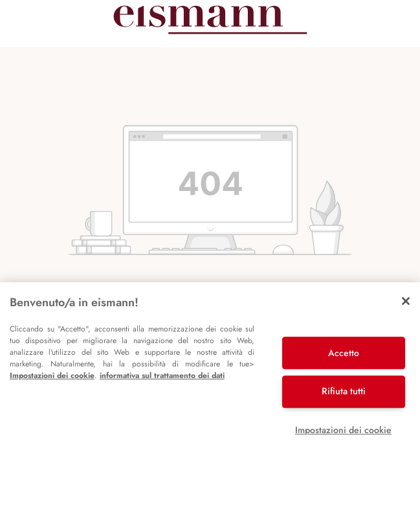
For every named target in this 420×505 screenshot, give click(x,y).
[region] (210, 394)
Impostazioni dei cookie (52, 376)
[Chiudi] (406, 301)
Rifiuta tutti (344, 391)
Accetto (344, 353)
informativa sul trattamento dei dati (162, 376)
